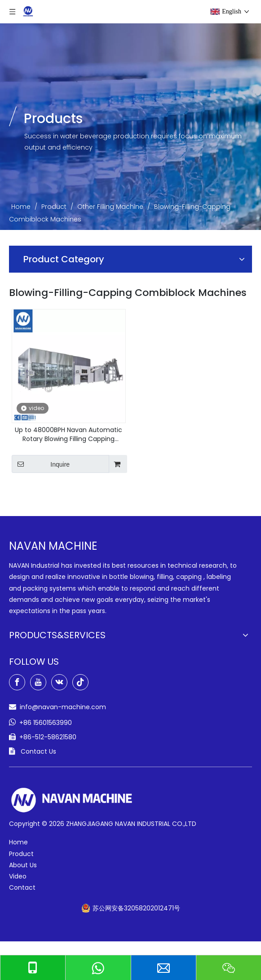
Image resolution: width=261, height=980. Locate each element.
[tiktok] (80, 682)
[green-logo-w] (72, 800)
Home (18, 842)
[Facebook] (17, 682)
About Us (23, 865)
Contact (22, 887)
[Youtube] (38, 682)
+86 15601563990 (46, 723)
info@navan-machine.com (63, 707)
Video (18, 876)
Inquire (41, 464)
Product (21, 854)
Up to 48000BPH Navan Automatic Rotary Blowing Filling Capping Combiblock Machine (69, 434)
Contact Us (38, 751)
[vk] (59, 682)
